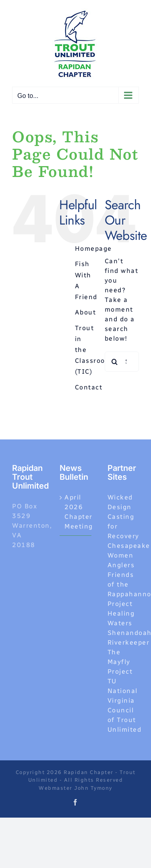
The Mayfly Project (120, 662)
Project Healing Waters (121, 613)
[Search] (115, 362)
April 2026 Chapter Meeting (76, 512)
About (86, 312)
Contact (89, 387)
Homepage (93, 249)
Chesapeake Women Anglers (129, 555)
